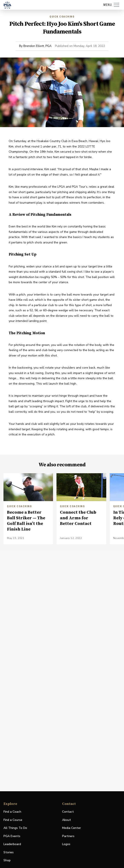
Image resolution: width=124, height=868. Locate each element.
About (67, 820)
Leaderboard (12, 844)
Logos (66, 844)
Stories (9, 852)
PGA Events (12, 836)
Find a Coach (12, 812)
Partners (68, 836)
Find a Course (13, 820)
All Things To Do (15, 828)
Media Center (72, 828)
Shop (7, 861)
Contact (68, 812)
